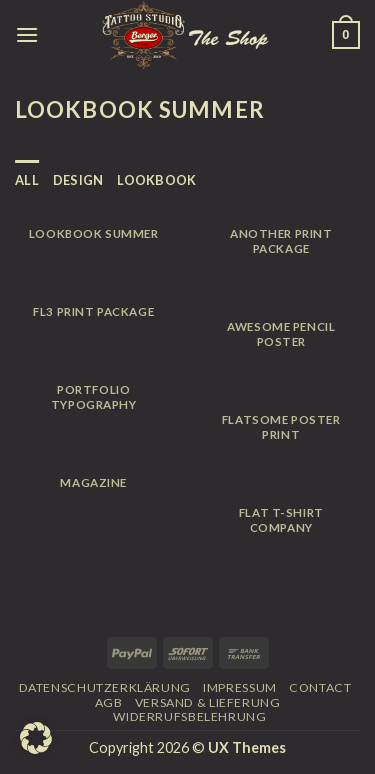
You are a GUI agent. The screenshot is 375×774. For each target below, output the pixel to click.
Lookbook (156, 180)
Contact (320, 687)
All (27, 180)
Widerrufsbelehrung (189, 716)
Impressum (240, 687)
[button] (36, 738)
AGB (109, 702)
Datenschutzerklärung (105, 687)
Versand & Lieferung (208, 702)
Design (78, 180)
